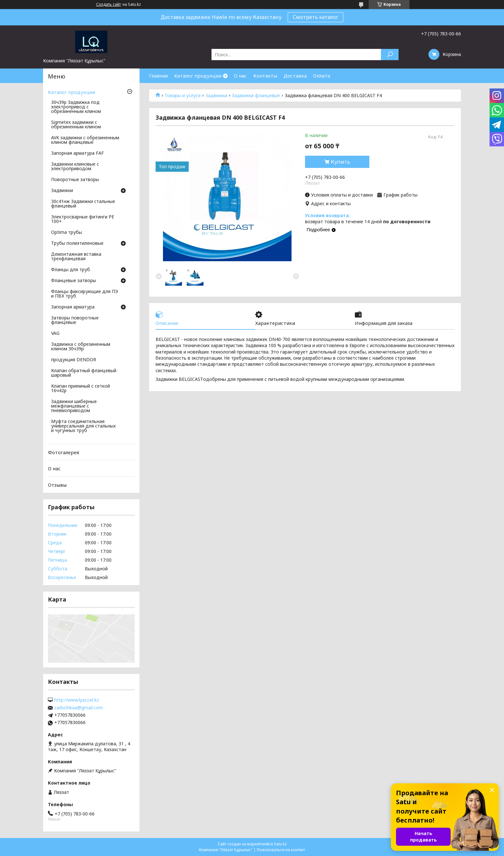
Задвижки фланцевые (256, 96)
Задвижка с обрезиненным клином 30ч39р (81, 347)
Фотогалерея (63, 452)
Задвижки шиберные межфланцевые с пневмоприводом (74, 406)
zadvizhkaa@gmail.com (79, 708)
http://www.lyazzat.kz (77, 700)
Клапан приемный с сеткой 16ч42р (81, 389)
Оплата (322, 76)
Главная (158, 76)
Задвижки (216, 96)
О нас (240, 76)
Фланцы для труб (71, 270)
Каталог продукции (198, 76)
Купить (340, 162)
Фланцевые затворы (74, 281)
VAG (55, 334)
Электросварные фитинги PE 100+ (83, 219)
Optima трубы (67, 233)
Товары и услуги (183, 96)
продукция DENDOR (74, 360)
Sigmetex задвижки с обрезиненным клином (76, 125)
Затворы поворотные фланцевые (75, 320)
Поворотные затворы (75, 180)
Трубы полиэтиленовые (77, 244)
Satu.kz (280, 844)
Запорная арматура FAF (77, 153)
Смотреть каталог (315, 17)
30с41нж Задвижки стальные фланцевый (83, 204)
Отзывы (57, 485)
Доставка (295, 76)
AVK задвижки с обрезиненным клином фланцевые (85, 140)
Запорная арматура (73, 307)
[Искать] (390, 55)
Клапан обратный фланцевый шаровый (84, 373)
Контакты (265, 76)
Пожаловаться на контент (281, 850)
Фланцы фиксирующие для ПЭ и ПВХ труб (85, 294)
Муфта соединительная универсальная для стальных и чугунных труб (83, 426)
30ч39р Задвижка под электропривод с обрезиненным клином (76, 107)
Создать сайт (108, 5)
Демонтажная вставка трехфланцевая (76, 257)
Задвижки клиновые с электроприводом (75, 167)
